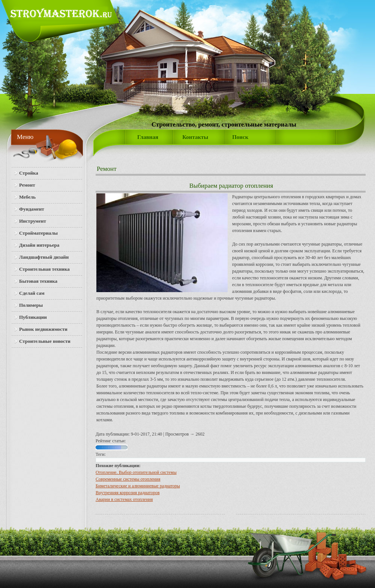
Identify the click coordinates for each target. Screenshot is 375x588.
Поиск (240, 137)
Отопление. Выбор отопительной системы (136, 472)
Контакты (195, 137)
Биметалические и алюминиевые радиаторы (138, 486)
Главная (148, 137)
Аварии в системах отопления (124, 499)
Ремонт (107, 169)
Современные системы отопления (128, 479)
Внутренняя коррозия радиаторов (128, 493)
